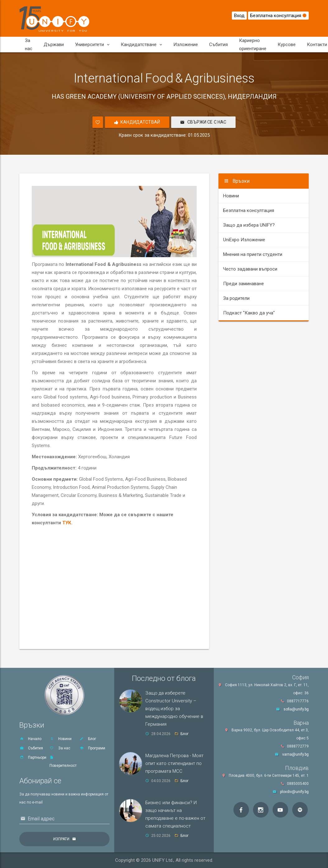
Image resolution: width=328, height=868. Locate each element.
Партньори (33, 757)
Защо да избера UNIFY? (249, 225)
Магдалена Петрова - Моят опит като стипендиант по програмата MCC (174, 763)
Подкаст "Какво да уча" (249, 313)
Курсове (287, 45)
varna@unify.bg (295, 754)
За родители (236, 298)
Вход (239, 16)
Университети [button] (92, 45)
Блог (88, 739)
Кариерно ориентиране (253, 45)
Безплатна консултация (278, 16)
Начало (30, 739)
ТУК (67, 523)
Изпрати (61, 839)
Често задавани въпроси (250, 269)
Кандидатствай (137, 122)
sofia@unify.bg (296, 709)
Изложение (186, 45)
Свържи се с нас (203, 122)
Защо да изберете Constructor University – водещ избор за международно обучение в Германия (174, 709)
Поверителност (63, 762)
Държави (54, 45)
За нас (29, 45)
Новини (231, 196)
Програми (92, 748)
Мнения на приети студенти (253, 254)
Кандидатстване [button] (141, 45)
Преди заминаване (244, 284)
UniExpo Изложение (244, 240)
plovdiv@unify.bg (294, 792)
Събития (218, 45)
